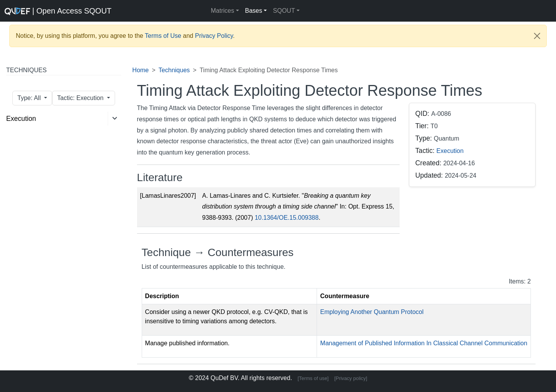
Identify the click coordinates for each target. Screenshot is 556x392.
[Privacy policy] (351, 378)
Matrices (222, 11)
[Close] (537, 36)
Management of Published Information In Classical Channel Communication (424, 343)
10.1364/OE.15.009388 (287, 218)
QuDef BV (224, 378)
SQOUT (284, 11)
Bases (254, 11)
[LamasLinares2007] (168, 196)
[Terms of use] (313, 378)
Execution (21, 119)
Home (141, 70)
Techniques (174, 70)
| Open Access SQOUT (50, 11)
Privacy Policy (214, 36)
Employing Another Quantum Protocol (372, 312)
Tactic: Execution (81, 98)
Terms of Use (163, 36)
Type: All (30, 98)
